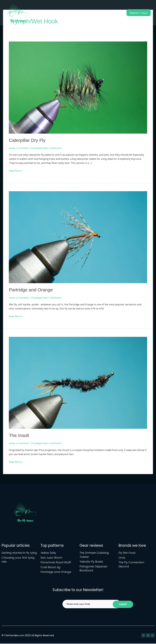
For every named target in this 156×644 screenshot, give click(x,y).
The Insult (19, 435)
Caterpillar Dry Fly (27, 140)
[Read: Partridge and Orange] (78, 237)
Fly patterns (81, 13)
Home (66, 13)
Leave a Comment (19, 148)
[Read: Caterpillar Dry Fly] (78, 87)
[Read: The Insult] (78, 383)
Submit (123, 605)
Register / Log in (136, 13)
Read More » (16, 171)
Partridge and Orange (31, 290)
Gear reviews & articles (105, 13)
